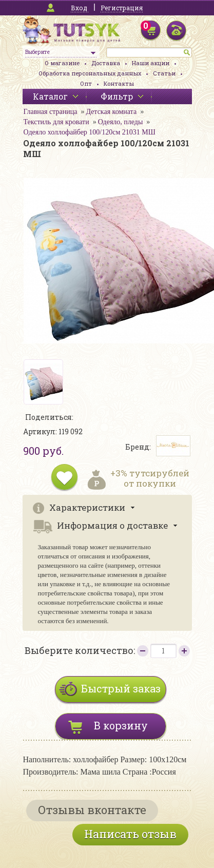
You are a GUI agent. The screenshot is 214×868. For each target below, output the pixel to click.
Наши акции (151, 63)
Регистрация (122, 8)
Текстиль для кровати (56, 122)
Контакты (119, 83)
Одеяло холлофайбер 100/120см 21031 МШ (90, 132)
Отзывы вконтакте (92, 810)
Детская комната (111, 112)
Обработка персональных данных (90, 73)
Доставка (106, 63)
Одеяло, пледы (121, 122)
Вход (79, 8)
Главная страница (51, 112)
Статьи (164, 73)
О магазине (62, 63)
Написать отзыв (130, 834)
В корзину (121, 725)
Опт (86, 83)
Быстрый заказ (121, 688)
